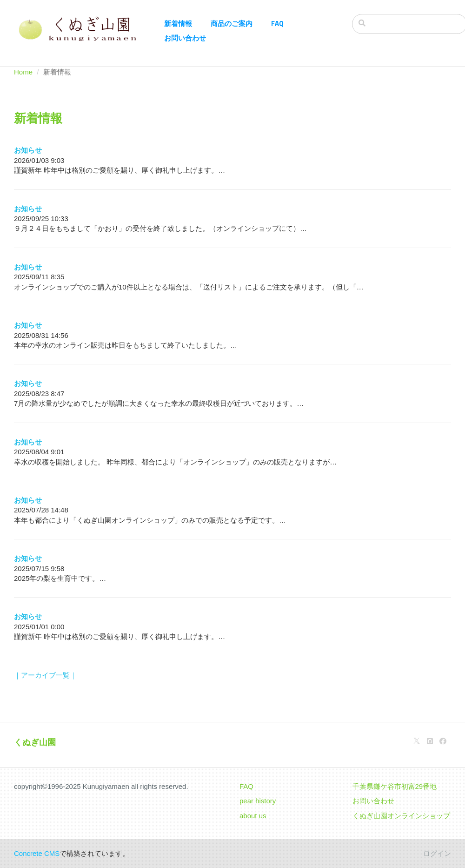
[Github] (430, 741)
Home (23, 72)
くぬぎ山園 (35, 742)
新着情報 (178, 24)
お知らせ (28, 150)
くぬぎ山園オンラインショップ (401, 816)
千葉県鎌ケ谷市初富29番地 (395, 786)
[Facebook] (443, 741)
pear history (258, 801)
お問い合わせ (185, 38)
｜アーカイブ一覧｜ (45, 675)
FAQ (277, 24)
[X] (417, 741)
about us (253, 816)
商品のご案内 (232, 24)
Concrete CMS (37, 853)
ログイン (437, 853)
